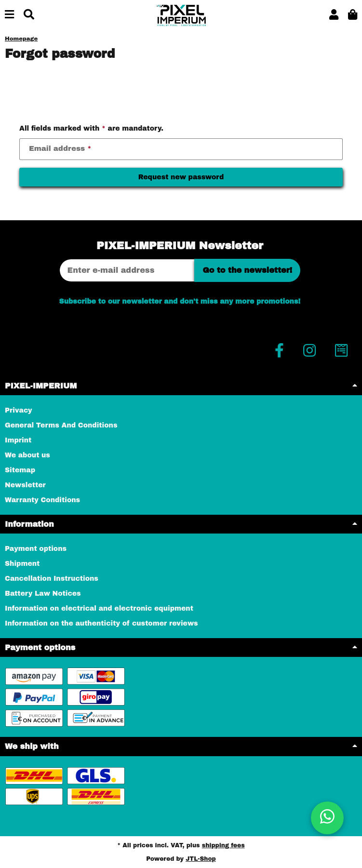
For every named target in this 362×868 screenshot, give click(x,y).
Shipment (22, 564)
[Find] (29, 15)
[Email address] (127, 270)
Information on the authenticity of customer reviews (101, 623)
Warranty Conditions (42, 500)
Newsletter (25, 485)
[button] (334, 15)
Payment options (36, 549)
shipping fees (223, 845)
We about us (27, 455)
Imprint (18, 440)
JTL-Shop (201, 859)
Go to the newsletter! (247, 270)
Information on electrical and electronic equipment (99, 608)
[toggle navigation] (9, 15)
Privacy (19, 410)
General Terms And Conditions (61, 425)
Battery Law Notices (43, 594)
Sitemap (20, 470)
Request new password (181, 177)
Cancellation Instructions (52, 579)
